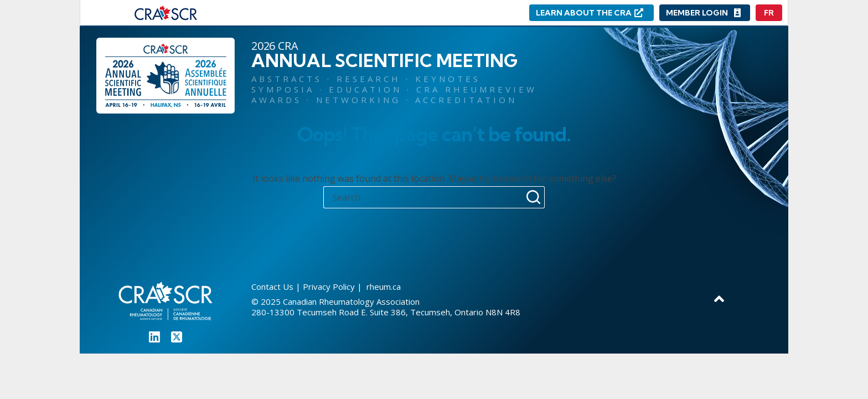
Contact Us (272, 287)
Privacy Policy (329, 287)
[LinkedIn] (154, 337)
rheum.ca (383, 287)
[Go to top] (719, 298)
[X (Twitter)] (177, 337)
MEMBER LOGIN (697, 13)
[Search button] (534, 197)
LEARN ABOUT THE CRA (584, 13)
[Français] (769, 13)
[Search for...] (423, 197)
